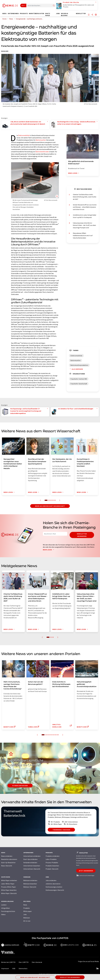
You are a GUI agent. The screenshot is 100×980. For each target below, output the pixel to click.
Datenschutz (23, 968)
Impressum (5, 968)
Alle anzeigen (76, 369)
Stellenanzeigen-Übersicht (55, 890)
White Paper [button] (48, 14)
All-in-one (27, 921)
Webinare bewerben (30, 884)
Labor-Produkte (51, 859)
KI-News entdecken (20, 786)
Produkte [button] (24, 13)
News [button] (5, 13)
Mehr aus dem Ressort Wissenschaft (50, 506)
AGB (14, 968)
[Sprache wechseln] (96, 15)
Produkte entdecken (53, 856)
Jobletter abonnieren (53, 884)
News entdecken (7, 856)
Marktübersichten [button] (37, 13)
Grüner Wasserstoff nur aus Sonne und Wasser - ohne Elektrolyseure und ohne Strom (85, 207)
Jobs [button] (58, 13)
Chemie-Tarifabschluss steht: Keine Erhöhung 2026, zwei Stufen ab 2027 (85, 197)
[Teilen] (92, 15)
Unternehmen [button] (13, 13)
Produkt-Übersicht (52, 869)
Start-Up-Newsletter (8, 863)
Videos (3, 914)
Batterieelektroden (42, 152)
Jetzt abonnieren (86, 871)
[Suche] (54, 6)
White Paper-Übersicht (9, 893)
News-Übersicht (7, 866)
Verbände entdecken (30, 863)
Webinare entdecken (30, 880)
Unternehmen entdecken (32, 856)
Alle (23, 5)
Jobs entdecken (51, 880)
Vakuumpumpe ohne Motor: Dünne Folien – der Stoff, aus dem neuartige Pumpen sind (84, 225)
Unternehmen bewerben (32, 866)
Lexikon (4, 905)
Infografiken (5, 908)
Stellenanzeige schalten (54, 887)
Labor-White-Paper (8, 884)
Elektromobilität (24, 135)
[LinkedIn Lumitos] (97, 968)
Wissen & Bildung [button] (65, 14)
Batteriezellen (41, 140)
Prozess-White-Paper (9, 887)
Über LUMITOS (24, 962)
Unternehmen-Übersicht (32, 869)
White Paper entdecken (9, 880)
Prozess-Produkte (52, 863)
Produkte (27, 908)
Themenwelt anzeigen (61, 830)
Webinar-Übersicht (30, 887)
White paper (28, 911)
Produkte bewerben (52, 866)
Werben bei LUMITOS (8, 962)
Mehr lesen (49, 550)
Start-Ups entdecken (30, 859)
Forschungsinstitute (8, 911)
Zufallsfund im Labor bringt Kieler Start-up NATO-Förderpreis (85, 216)
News (25, 905)
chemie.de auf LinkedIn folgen (85, 876)
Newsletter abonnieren (82, 535)
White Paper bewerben (9, 890)
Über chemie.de (37, 962)
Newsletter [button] (81, 13)
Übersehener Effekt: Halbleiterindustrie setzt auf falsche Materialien (83, 236)
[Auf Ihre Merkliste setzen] (89, 15)
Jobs (25, 914)
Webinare (27, 918)
